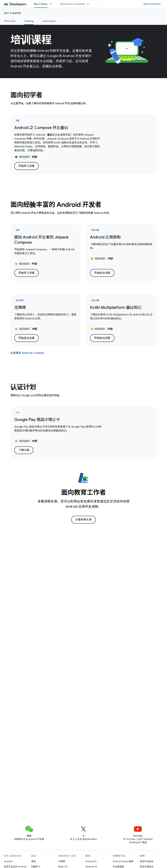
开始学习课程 (27, 166)
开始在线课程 (102, 273)
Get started (13, 13)
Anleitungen (49, 21)
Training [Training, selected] (29, 21)
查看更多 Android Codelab (27, 353)
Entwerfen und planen (73, 4)
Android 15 (91, 861)
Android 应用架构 (105, 237)
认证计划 (23, 387)
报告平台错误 (147, 861)
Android (8, 861)
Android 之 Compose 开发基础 (41, 128)
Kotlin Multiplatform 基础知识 (116, 308)
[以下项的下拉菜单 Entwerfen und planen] (89, 4)
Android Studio (152, 4)
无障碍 (20, 308)
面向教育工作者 (84, 492)
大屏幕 (62, 861)
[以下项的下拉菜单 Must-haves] (52, 4)
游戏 (33, 861)
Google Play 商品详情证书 (37, 420)
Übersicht (10, 21)
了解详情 (24, 450)
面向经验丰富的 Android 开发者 (56, 205)
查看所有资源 (83, 520)
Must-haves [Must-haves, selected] (41, 4)
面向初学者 (26, 95)
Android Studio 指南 (123, 861)
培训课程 (31, 40)
